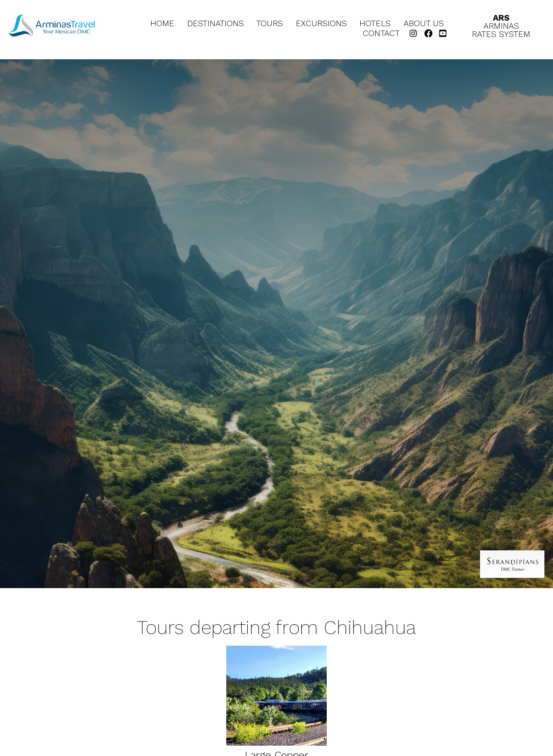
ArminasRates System (501, 26)
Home (162, 24)
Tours (270, 24)
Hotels (375, 24)
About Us (424, 24)
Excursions (321, 24)
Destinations (216, 24)
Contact (381, 34)
